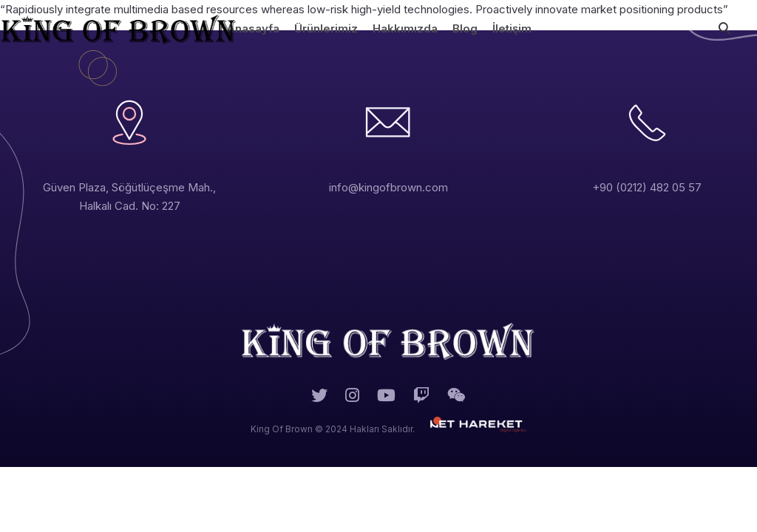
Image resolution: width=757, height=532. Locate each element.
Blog (465, 28)
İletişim (512, 28)
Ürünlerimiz (326, 28)
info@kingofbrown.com (388, 187)
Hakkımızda (405, 28)
